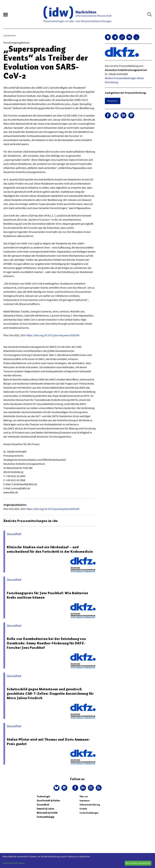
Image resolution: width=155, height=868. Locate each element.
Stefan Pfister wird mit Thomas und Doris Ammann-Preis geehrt (48, 742)
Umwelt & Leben (45, 809)
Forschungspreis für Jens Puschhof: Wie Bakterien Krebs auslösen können (47, 595)
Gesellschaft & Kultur (48, 801)
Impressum (85, 801)
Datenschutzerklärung (90, 805)
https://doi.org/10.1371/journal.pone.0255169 (53, 335)
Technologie (43, 796)
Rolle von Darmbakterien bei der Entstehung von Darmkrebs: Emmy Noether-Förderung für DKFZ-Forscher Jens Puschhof (46, 643)
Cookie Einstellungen (89, 813)
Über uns (84, 796)
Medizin (113, 101)
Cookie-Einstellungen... (14, 863)
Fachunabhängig (45, 817)
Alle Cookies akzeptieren (138, 863)
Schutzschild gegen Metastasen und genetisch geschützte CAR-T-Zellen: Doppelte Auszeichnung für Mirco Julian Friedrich (50, 694)
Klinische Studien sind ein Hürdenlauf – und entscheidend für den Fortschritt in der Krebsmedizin (50, 549)
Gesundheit (43, 805)
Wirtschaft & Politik (47, 813)
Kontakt (83, 809)
